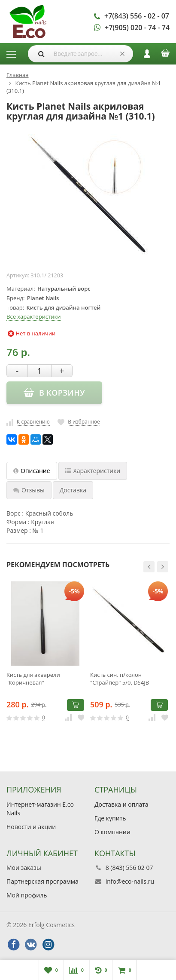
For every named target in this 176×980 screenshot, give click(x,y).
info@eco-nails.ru (130, 881)
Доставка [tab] (73, 490)
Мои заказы (24, 868)
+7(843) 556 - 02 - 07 (137, 16)
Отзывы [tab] (29, 490)
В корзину (76, 705)
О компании (112, 832)
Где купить (110, 818)
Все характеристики (33, 316)
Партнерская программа (42, 881)
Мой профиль (27, 895)
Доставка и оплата (121, 804)
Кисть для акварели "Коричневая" (33, 679)
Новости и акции (31, 827)
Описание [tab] (32, 471)
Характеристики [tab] (93, 471)
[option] (45, 659)
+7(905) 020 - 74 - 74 (137, 28)
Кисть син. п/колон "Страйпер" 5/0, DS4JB (120, 679)
